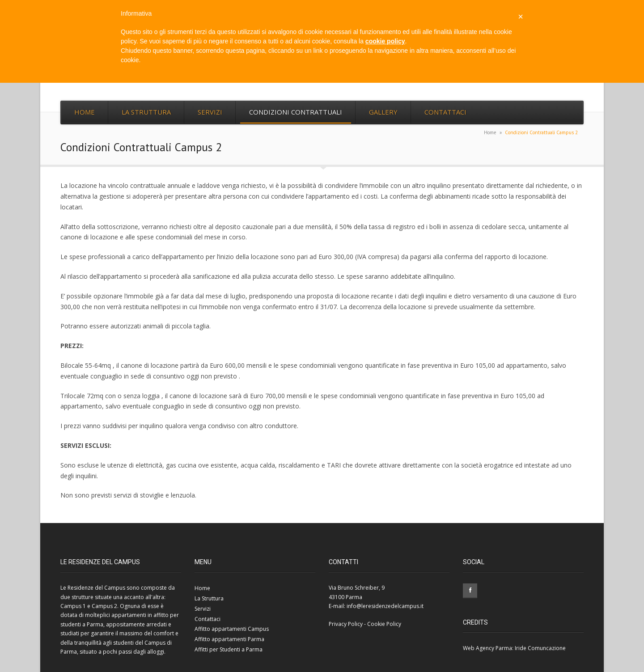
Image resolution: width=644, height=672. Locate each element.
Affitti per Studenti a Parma (229, 649)
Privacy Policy (346, 624)
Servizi (210, 112)
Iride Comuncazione (540, 648)
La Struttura (146, 112)
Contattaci (445, 112)
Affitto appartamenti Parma (229, 639)
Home (85, 112)
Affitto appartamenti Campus (232, 629)
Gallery (383, 112)
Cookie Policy (384, 624)
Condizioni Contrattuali (296, 112)
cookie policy (385, 41)
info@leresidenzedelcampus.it (385, 606)
